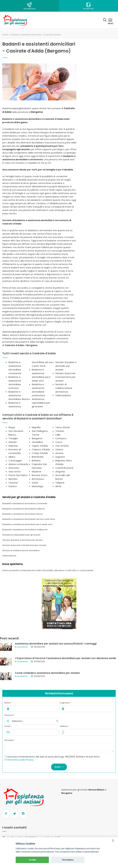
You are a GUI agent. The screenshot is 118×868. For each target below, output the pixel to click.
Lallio (58, 435)
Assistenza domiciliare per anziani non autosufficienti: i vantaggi (56, 644)
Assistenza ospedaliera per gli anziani (41, 403)
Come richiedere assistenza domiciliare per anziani (47, 673)
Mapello (36, 427)
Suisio (35, 483)
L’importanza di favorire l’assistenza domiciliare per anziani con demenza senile (65, 658)
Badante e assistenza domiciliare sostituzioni (25, 530)
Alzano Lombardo (18, 464)
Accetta (32, 860)
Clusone (13, 483)
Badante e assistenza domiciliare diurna (19, 395)
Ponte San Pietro (18, 475)
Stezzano (14, 468)
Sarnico (13, 486)
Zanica (59, 449)
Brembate (38, 457)
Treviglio (13, 438)
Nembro (13, 479)
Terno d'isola (63, 427)
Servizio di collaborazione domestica (64, 388)
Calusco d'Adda (41, 449)
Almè (58, 486)
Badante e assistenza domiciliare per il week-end (27, 524)
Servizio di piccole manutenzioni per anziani (65, 377)
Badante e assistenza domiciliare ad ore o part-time (29, 519)
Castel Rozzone (64, 468)
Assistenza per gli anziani (75, 790)
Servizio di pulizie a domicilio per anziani (66, 366)
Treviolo (60, 431)
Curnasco (61, 438)
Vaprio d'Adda (40, 446)
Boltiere (36, 460)
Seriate (13, 442)
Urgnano (60, 457)
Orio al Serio (62, 446)
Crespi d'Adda (40, 453)
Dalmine (13, 446)
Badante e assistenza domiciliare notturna (24, 509)
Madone (36, 472)
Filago (12, 427)
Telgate (60, 483)
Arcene (59, 453)
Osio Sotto (15, 472)
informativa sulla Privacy (20, 760)
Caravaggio (15, 460)
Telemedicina (63, 395)
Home (5, 35)
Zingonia (60, 472)
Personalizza (68, 860)
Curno (59, 442)
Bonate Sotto (40, 475)
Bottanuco (38, 479)
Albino (12, 457)
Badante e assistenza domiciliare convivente (25, 503)
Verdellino (37, 442)
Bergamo (37, 438)
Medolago (38, 486)
